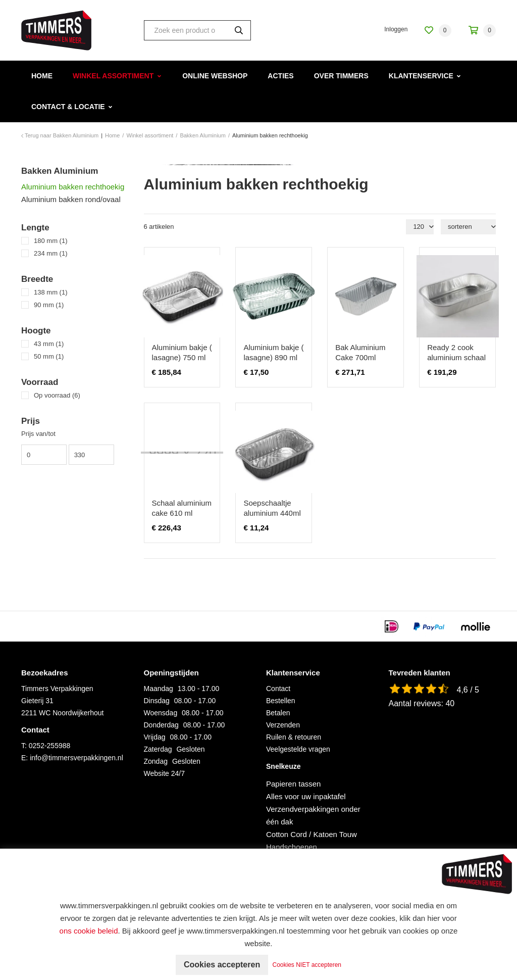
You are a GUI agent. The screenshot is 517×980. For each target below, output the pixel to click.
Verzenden (283, 725)
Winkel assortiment (113, 76)
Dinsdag (157, 701)
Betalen (278, 713)
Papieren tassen (293, 784)
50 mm (49, 356)
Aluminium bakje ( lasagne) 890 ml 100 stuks (273, 357)
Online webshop (215, 76)
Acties (280, 76)
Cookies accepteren (222, 965)
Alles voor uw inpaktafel (306, 796)
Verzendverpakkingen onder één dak (313, 815)
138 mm (50, 292)
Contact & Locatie (68, 107)
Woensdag (161, 713)
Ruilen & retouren (294, 737)
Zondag (156, 761)
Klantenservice (421, 76)
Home (42, 76)
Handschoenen (292, 847)
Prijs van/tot (38, 434)
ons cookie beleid (89, 931)
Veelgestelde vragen (298, 749)
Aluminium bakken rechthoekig (73, 187)
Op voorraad (57, 395)
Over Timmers (341, 76)
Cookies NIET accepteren (307, 965)
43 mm (49, 344)
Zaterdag (158, 749)
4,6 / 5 (468, 690)
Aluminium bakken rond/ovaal (71, 199)
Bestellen (281, 701)
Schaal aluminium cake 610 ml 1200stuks (182, 513)
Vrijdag (155, 737)
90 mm (49, 305)
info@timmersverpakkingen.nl (76, 758)
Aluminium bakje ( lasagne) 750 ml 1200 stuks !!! (182, 357)
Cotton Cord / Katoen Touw (312, 834)
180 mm (50, 241)
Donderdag (161, 725)
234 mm (50, 253)
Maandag (159, 689)
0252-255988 (50, 746)
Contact (278, 689)
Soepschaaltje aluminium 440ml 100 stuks (272, 513)
